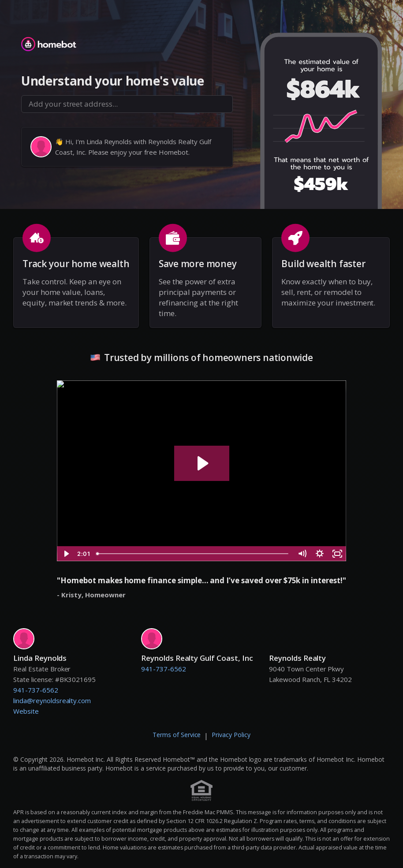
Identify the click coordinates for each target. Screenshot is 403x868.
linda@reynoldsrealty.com (52, 700)
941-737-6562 (36, 690)
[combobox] (127, 104)
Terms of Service (177, 735)
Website (26, 711)
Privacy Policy (231, 735)
